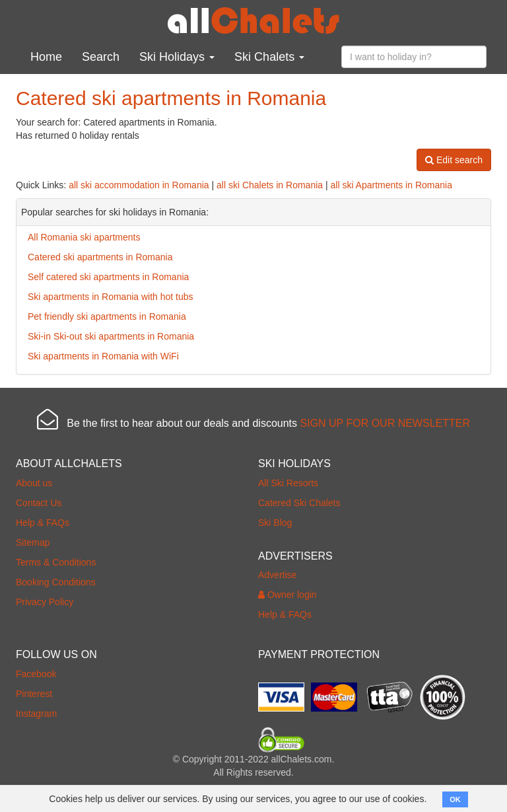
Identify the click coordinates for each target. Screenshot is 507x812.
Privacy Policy (45, 602)
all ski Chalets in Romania (270, 185)
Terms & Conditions (56, 562)
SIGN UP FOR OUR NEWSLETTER (385, 423)
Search (101, 57)
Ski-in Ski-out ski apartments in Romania (111, 336)
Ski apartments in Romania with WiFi (103, 356)
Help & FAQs (43, 523)
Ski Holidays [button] (177, 57)
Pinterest (34, 694)
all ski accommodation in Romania (139, 185)
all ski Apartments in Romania (391, 185)
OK (455, 799)
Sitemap (33, 542)
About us (34, 483)
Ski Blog (275, 523)
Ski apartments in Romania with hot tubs (111, 297)
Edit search (454, 160)
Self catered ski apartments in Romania (108, 277)
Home (46, 57)
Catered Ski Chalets (299, 503)
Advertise (277, 575)
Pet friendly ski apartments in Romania (107, 316)
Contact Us (39, 503)
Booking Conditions (56, 582)
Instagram (36, 714)
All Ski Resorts (288, 483)
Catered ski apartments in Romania (100, 257)
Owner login (287, 595)
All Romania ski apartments (84, 237)
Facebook (36, 674)
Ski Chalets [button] (269, 57)
